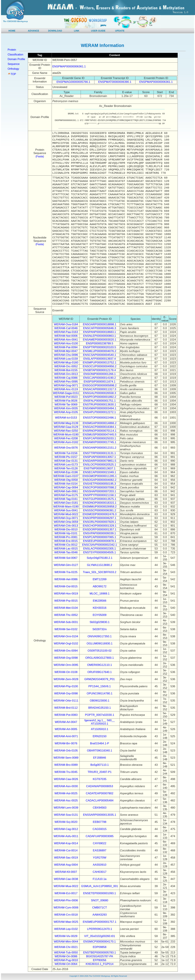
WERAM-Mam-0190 (66, 507)
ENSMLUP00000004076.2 (100, 351)
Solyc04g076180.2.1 (99, 558)
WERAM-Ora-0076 (66, 448)
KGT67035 (100, 779)
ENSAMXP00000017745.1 (99, 442)
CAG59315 (100, 829)
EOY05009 (99, 615)
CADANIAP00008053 (100, 786)
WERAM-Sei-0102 (66, 629)
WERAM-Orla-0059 (66, 522)
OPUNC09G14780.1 (100, 693)
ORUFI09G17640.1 (100, 672)
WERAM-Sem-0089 (66, 758)
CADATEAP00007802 (100, 793)
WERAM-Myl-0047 (66, 351)
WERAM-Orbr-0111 (66, 701)
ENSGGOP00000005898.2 (100, 385)
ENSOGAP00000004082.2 (100, 480)
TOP (13, 74)
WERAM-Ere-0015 (66, 541)
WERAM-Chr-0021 (66, 947)
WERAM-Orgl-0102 (66, 644)
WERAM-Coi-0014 (66, 850)
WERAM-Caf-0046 (66, 328)
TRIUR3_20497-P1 (100, 772)
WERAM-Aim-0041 (66, 340)
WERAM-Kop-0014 (66, 843)
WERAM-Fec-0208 (66, 438)
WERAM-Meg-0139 (66, 423)
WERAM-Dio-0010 (66, 529)
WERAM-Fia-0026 (66, 401)
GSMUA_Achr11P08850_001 (100, 886)
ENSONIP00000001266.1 (100, 374)
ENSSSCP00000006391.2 (99, 510)
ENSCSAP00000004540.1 (99, 355)
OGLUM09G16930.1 (100, 644)
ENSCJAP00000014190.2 (100, 378)
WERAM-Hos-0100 (66, 343)
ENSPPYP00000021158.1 (100, 495)
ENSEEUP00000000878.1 (99, 541)
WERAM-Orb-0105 (66, 751)
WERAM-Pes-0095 (66, 382)
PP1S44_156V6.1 (99, 686)
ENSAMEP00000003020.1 (99, 340)
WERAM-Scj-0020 (66, 822)
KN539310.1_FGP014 (99, 964)
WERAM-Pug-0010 (66, 960)
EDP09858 (100, 947)
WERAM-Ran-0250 (66, 431)
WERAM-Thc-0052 (66, 615)
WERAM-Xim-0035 (66, 408)
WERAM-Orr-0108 (66, 672)
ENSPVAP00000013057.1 (99, 457)
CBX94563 (100, 808)
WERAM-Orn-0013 (66, 374)
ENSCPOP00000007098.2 (99, 488)
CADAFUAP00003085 (100, 836)
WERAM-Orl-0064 (66, 964)
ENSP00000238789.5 (100, 343)
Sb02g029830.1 (100, 622)
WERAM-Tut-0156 (66, 453)
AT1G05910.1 (100, 729)
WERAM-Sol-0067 (66, 558)
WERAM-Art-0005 (66, 729)
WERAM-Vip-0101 (66, 533)
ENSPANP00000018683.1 (100, 332)
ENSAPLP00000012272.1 (100, 412)
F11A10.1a (99, 879)
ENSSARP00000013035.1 (99, 815)
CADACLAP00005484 (99, 801)
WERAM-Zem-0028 (66, 679)
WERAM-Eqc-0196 (66, 472)
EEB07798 (99, 822)
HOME (12, 31)
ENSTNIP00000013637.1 (100, 468)
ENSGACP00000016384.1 (99, 427)
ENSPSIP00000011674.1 (100, 382)
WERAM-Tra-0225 (66, 572)
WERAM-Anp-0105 (66, 412)
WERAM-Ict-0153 (66, 418)
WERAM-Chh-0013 (66, 526)
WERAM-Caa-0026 (66, 779)
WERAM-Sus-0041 (66, 510)
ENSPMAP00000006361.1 (69, 66)
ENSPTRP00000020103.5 (100, 347)
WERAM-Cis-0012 (66, 545)
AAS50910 (99, 865)
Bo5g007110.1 (100, 765)
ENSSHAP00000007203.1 (99, 491)
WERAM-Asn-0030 (66, 786)
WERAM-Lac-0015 (66, 549)
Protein (12, 50)
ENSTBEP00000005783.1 (100, 953)
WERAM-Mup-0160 (66, 363)
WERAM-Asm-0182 (66, 442)
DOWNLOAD (55, 31)
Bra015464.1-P (100, 743)
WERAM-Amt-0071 (66, 736)
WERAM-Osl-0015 (66, 586)
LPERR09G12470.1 (100, 929)
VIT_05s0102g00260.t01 (100, 936)
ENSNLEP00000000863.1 (100, 336)
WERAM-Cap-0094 (66, 488)
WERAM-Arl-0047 (66, 722)
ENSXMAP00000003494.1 (99, 408)
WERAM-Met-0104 (66, 608)
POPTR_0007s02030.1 (100, 715)
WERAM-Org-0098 (66, 658)
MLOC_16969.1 (100, 594)
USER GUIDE (98, 31)
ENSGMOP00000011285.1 (99, 476)
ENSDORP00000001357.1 (100, 529)
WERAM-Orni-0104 (66, 636)
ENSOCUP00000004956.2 (100, 366)
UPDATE (120, 31)
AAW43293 (99, 915)
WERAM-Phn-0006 (66, 900)
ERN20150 (99, 736)
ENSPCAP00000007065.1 (99, 537)
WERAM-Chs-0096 (66, 355)
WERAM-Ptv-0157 (66, 457)
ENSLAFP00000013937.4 (100, 359)
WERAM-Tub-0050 (66, 953)
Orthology (13, 69)
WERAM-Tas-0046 (66, 552)
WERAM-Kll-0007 (66, 872)
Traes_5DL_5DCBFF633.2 (100, 572)
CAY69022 (100, 843)
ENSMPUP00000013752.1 (100, 363)
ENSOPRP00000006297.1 (99, 518)
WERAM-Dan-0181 (66, 503)
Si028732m (100, 629)
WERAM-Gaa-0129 (66, 427)
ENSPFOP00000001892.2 (99, 397)
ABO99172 (99, 586)
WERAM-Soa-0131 (66, 815)
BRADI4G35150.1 (100, 708)
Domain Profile (16, 59)
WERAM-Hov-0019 (66, 594)
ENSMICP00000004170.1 (100, 942)
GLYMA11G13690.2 (100, 565)
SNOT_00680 (100, 900)
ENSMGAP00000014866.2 (99, 423)
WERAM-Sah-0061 (66, 491)
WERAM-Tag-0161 (66, 499)
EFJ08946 (100, 758)
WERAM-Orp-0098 (66, 693)
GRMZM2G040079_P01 (99, 679)
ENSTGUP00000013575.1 (100, 499)
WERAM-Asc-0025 (66, 801)
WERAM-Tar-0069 (66, 405)
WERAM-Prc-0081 (66, 537)
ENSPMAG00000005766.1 (73, 82)
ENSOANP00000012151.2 (99, 448)
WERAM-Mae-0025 (66, 922)
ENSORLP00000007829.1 (99, 522)
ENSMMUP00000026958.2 (99, 507)
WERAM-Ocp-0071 (66, 518)
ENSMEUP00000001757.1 (100, 922)
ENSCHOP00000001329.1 (100, 526)
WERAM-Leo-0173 (66, 465)
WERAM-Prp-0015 (66, 601)
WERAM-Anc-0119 (66, 389)
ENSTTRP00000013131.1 (100, 453)
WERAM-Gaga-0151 (66, 393)
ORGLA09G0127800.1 (100, 658)
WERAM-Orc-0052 (66, 366)
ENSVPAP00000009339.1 (99, 533)
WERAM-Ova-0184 (66, 324)
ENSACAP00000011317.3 (99, 389)
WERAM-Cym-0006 (66, 908)
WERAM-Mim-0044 (66, 942)
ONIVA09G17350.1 (99, 636)
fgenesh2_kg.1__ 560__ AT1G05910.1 (100, 722)
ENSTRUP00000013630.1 (99, 405)
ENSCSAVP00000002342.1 (100, 545)
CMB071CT (100, 908)
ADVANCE (34, 31)
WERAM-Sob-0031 (66, 622)
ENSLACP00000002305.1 (100, 549)
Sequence (14, 64)
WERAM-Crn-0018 (66, 915)
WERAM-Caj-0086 (66, 378)
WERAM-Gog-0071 (66, 385)
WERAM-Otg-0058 (66, 480)
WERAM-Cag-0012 (66, 829)
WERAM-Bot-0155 (66, 370)
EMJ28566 (99, 601)
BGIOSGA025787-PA (100, 956)
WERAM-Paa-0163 (66, 332)
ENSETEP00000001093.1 (100, 893)
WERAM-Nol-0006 (66, 336)
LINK (77, 31)
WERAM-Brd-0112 (66, 708)
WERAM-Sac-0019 (66, 858)
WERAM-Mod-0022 (66, 514)
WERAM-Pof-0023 (66, 397)
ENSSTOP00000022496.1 (99, 418)
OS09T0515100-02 (100, 651)
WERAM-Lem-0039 (66, 808)
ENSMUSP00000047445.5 (100, 435)
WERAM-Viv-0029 (66, 936)
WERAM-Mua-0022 (66, 886)
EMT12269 (99, 579)
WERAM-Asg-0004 (66, 865)
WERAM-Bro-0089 (66, 765)
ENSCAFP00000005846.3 (100, 328)
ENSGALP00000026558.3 (100, 393)
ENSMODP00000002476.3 (100, 514)
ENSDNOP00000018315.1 (100, 503)
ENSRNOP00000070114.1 (100, 431)
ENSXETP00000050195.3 (100, 484)
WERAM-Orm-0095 (66, 665)
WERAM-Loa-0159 (66, 359)
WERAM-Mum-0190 (66, 435)
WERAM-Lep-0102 (66, 929)
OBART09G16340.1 (100, 751)
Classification (15, 55)
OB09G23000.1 (100, 701)
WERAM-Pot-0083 (66, 715)
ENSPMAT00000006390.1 (115, 82)
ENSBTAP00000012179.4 (100, 370)
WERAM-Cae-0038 (66, 879)
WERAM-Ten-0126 (66, 468)
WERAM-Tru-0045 (66, 772)
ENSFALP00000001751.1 (100, 401)
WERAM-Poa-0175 (66, 495)
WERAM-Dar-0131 (66, 461)
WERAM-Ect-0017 (66, 893)
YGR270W (99, 858)
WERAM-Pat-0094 (66, 347)
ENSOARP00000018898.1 (99, 324)
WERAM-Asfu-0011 (66, 836)
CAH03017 (99, 872)
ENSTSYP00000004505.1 (100, 552)
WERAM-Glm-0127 (66, 565)
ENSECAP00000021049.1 (99, 472)
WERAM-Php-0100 (66, 686)
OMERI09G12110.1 (99, 665)
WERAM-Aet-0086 (66, 579)
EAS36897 (99, 850)
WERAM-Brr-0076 (66, 743)
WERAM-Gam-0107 (66, 476)
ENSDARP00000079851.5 (100, 461)
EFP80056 (100, 960)
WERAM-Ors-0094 (66, 651)
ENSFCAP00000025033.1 (100, 438)
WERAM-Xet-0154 (66, 484)
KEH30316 (100, 608)
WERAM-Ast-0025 (66, 793)
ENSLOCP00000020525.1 (99, 465)
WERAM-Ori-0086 (66, 956)
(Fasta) (40, 156)
